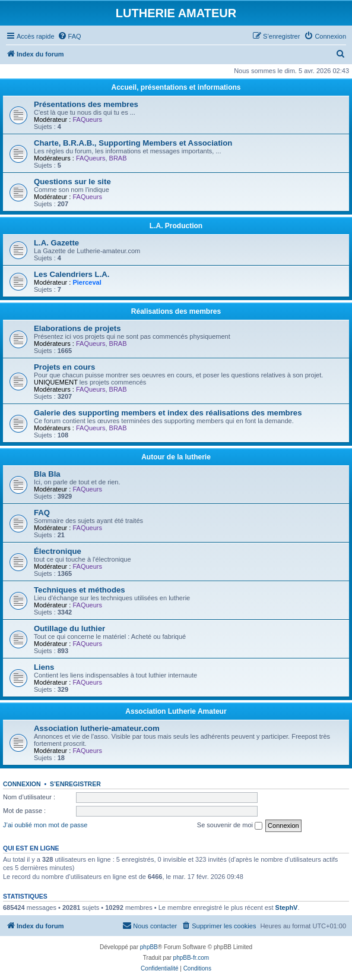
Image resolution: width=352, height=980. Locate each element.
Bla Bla (47, 474)
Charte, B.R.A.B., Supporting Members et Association (133, 143)
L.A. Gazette (56, 243)
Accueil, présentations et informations (176, 87)
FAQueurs (87, 119)
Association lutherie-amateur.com (97, 728)
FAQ (42, 513)
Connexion (22, 784)
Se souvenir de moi (230, 825)
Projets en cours (64, 367)
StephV (287, 907)
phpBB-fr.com (191, 958)
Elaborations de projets (77, 328)
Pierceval (87, 282)
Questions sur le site (72, 182)
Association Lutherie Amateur (176, 711)
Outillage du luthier (69, 628)
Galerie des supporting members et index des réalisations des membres (168, 413)
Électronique (58, 551)
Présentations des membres (86, 104)
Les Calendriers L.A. (72, 274)
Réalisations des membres (176, 311)
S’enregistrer (75, 784)
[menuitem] (69, 36)
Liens (44, 667)
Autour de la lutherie (176, 457)
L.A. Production (176, 226)
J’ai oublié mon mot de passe (45, 825)
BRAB (118, 158)
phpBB (149, 947)
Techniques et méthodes (80, 590)
